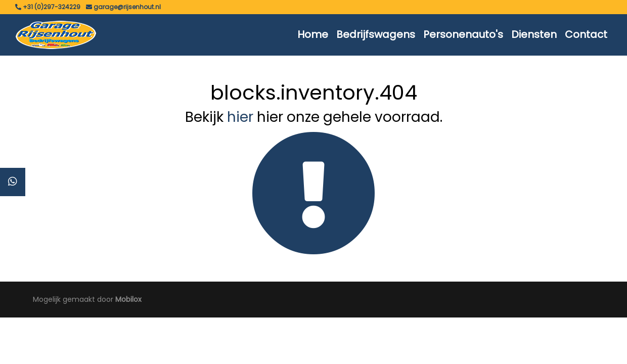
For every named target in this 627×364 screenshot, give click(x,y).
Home (313, 34)
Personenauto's (463, 34)
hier (240, 117)
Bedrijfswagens (376, 34)
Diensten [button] (534, 34)
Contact (586, 34)
